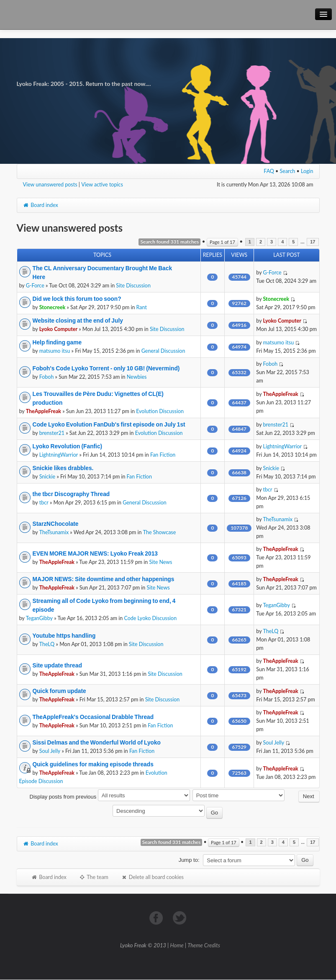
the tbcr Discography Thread (71, 494)
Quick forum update (59, 691)
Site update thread (57, 665)
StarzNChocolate (56, 524)
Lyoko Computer (58, 329)
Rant (142, 307)
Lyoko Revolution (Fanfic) (68, 446)
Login (307, 171)
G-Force (35, 286)
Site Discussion (133, 286)
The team (94, 877)
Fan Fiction (163, 455)
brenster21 (52, 433)
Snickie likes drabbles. (63, 468)
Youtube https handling (64, 636)
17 (313, 242)
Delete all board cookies (152, 877)
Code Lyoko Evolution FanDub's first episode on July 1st (109, 424)
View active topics (102, 185)
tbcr (44, 503)
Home (177, 945)
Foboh (47, 377)
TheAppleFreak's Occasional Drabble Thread (93, 717)
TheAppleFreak (44, 411)
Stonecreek (53, 307)
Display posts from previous (110, 797)
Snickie (47, 477)
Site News (160, 562)
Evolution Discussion (160, 411)
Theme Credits (204, 945)
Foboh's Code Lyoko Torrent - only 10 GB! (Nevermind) (106, 368)
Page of (222, 242)
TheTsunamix (54, 532)
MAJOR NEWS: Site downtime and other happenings (104, 579)
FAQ (269, 171)
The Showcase (160, 532)
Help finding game (57, 342)
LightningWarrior (59, 455)
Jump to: (189, 860)
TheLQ (47, 644)
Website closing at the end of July (78, 321)
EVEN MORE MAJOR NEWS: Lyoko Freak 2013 (95, 553)
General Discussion (163, 351)
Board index (41, 205)
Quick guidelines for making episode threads (93, 764)
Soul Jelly (50, 751)
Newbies (137, 377)
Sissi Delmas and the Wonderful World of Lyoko (97, 742)
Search (288, 171)
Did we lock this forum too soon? (77, 299)
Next (309, 796)
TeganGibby (39, 618)
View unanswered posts (50, 185)
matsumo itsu (55, 351)
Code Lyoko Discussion (151, 618)
